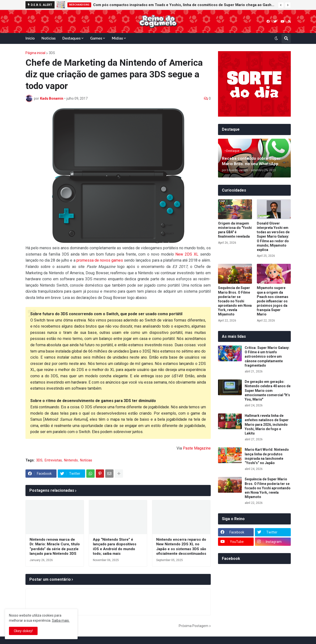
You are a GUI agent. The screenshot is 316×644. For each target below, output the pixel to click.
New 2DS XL (187, 254)
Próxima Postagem (194, 626)
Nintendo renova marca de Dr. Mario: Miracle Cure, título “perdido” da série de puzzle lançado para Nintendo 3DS (55, 547)
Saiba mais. (61, 620)
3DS (52, 53)
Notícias (86, 460)
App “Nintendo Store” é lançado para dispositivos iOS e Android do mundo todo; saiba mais (115, 547)
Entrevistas (53, 460)
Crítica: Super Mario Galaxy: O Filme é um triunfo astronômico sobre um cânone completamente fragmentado (267, 357)
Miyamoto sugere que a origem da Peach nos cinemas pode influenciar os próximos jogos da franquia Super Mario (273, 301)
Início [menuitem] (30, 38)
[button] (281, 5)
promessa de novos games (100, 260)
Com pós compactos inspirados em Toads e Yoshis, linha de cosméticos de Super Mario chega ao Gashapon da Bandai (184, 5)
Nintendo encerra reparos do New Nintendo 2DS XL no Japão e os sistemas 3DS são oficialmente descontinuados (181, 547)
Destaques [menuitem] (71, 38)
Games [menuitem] (96, 38)
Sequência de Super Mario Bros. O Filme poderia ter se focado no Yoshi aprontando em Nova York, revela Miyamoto (235, 301)
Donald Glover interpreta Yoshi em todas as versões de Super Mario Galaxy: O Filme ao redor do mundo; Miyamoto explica (273, 237)
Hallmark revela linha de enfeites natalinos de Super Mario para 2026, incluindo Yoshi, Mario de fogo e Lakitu (267, 424)
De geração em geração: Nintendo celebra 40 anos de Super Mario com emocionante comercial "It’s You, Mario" (268, 390)
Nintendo (71, 460)
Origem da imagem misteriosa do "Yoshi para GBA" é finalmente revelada (235, 230)
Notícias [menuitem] (49, 38)
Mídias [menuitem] (117, 38)
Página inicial (35, 53)
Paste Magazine (197, 448)
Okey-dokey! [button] (23, 631)
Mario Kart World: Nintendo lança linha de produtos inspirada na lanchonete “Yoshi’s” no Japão (267, 456)
